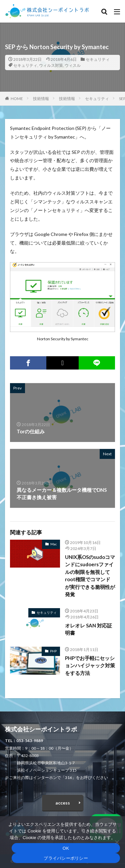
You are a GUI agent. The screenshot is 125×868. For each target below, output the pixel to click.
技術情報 (41, 99)
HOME (17, 99)
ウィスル (73, 65)
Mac (53, 544)
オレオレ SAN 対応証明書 (88, 629)
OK (66, 848)
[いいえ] (117, 842)
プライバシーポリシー (66, 858)
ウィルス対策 (51, 65)
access (63, 803)
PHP (53, 651)
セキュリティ (98, 59)
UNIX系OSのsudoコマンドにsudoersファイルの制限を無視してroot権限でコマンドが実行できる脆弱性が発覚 (90, 576)
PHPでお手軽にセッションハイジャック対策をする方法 (90, 665)
